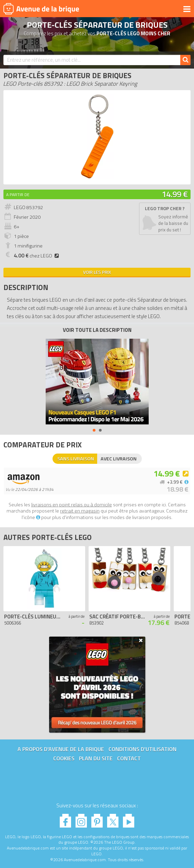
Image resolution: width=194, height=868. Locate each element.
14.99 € (175, 194)
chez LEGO (37, 256)
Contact (129, 758)
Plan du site (96, 758)
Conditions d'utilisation (142, 749)
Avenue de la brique (41, 9)
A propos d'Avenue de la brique (61, 749)
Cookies (64, 758)
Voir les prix (97, 272)
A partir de (18, 195)
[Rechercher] (185, 60)
